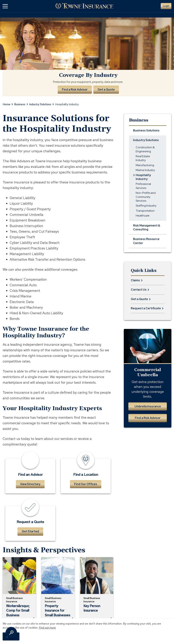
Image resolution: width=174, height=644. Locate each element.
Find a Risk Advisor (75, 90)
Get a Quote (106, 90)
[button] (5, 6)
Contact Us (139, 290)
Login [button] (166, 6)
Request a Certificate (146, 308)
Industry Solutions (40, 104)
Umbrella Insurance (148, 406)
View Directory (30, 484)
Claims (135, 280)
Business (20, 104)
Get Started (30, 531)
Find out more (47, 628)
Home (6, 104)
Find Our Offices (86, 484)
